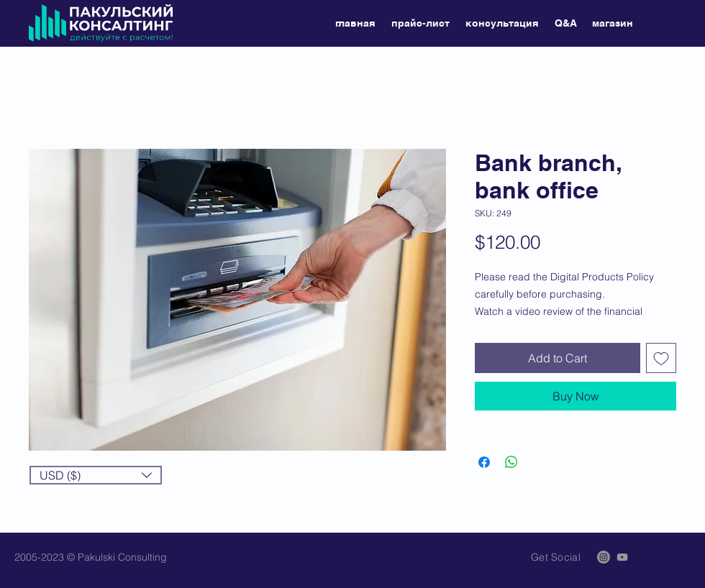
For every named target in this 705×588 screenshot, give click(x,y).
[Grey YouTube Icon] (622, 557)
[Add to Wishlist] (661, 358)
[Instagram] (604, 557)
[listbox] (96, 475)
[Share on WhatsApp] (511, 462)
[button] (96, 475)
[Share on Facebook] (484, 462)
